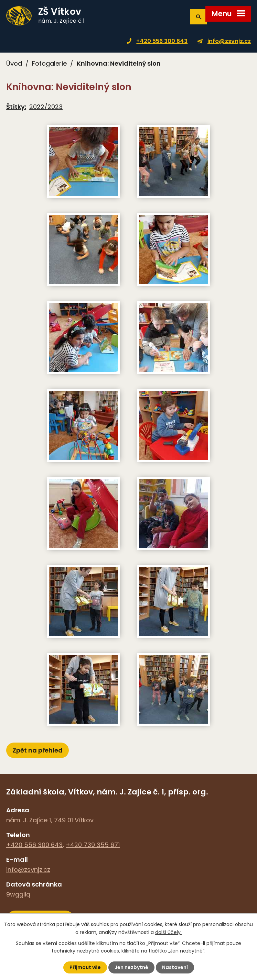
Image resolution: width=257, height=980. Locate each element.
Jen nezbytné (131, 967)
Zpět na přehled (38, 750)
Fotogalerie (49, 63)
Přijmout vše (85, 967)
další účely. (168, 932)
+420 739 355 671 (93, 845)
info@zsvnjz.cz (229, 41)
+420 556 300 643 (162, 41)
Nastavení (175, 967)
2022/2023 (46, 107)
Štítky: (16, 107)
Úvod (14, 63)
